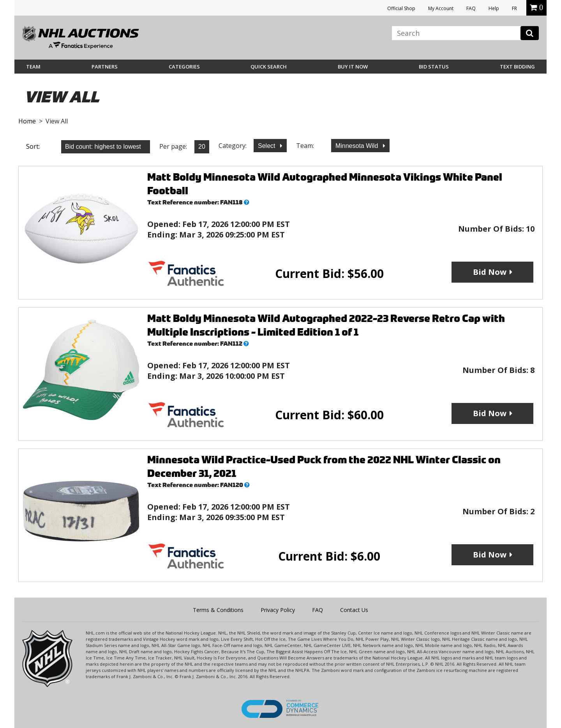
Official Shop (401, 8)
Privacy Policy (278, 610)
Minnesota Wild (358, 146)
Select (267, 146)
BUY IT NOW (353, 67)
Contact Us (354, 610)
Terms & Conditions (218, 610)
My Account (441, 8)
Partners (105, 67)
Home (27, 121)
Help (494, 8)
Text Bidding (517, 67)
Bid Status (434, 67)
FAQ (471, 8)
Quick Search (269, 67)
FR (514, 8)
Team (33, 67)
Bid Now (490, 272)
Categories (184, 67)
